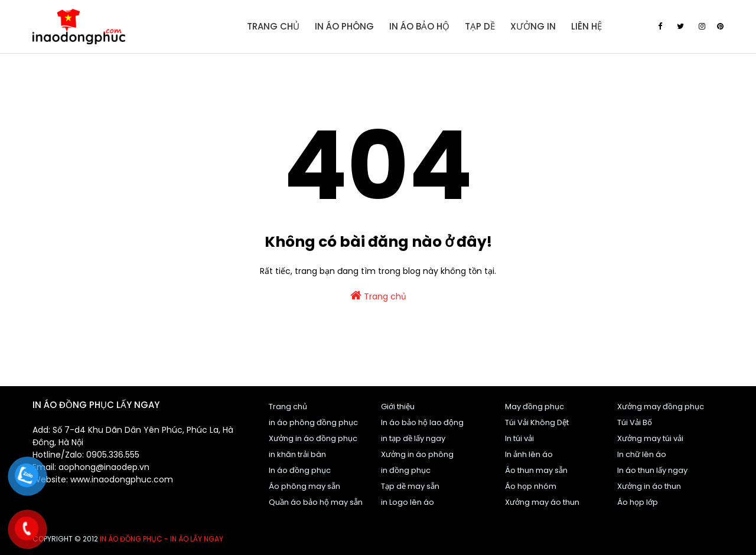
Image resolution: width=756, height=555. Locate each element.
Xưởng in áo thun (649, 486)
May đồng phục (535, 407)
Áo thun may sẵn (536, 470)
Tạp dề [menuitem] (480, 26)
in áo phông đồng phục (313, 422)
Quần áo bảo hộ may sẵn (316, 502)
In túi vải (519, 438)
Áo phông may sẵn (304, 486)
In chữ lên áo (642, 454)
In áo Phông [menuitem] (344, 26)
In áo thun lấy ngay (652, 470)
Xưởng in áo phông (417, 454)
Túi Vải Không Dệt (537, 422)
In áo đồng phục (300, 470)
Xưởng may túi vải (650, 438)
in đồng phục (406, 470)
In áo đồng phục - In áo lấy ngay (162, 539)
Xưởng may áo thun (542, 502)
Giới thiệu (398, 407)
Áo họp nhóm (531, 486)
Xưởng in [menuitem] (533, 26)
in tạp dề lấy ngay (413, 438)
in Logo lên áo (408, 502)
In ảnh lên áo (529, 454)
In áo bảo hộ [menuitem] (419, 26)
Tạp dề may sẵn (410, 486)
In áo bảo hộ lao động (422, 422)
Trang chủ (378, 296)
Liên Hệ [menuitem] (586, 26)
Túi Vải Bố (635, 422)
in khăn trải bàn (297, 454)
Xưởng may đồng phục (661, 407)
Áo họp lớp (638, 502)
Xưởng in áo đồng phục (313, 438)
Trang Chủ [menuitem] (273, 26)
